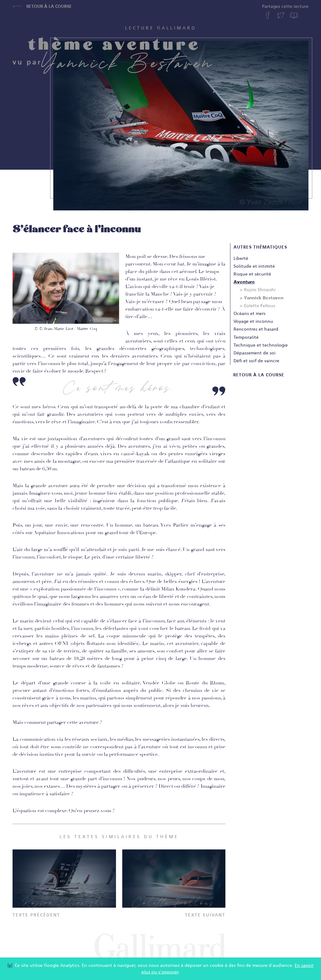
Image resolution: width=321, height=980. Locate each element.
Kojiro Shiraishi (260, 290)
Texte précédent (36, 915)
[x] (10, 965)
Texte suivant (205, 915)
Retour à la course (42, 6)
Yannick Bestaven (264, 298)
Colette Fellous (260, 306)
